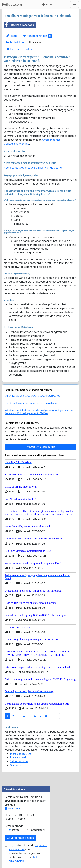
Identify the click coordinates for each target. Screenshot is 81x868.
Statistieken (15, 42)
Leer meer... (13, 809)
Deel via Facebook (19, 25)
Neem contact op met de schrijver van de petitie (33, 168)
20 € (33, 815)
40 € (11, 819)
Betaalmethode (14, 826)
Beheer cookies (19, 761)
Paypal (16, 830)
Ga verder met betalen (20, 838)
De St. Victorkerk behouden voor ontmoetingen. (32, 403)
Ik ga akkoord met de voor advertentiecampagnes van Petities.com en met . (28, 853)
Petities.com (12, 4)
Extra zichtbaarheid (20, 49)
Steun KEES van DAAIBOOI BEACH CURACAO (32, 396)
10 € (21, 815)
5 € (10, 815)
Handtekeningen (38, 36)
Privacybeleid (37, 42)
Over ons (15, 765)
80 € (23, 819)
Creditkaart (38, 830)
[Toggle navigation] (75, 5)
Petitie (12, 36)
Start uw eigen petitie (40, 447)
